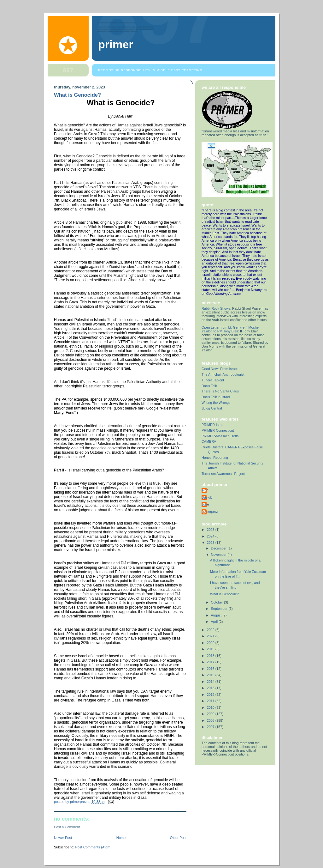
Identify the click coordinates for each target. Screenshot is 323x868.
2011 (211, 701)
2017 (211, 662)
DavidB (207, 497)
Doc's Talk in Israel (216, 397)
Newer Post (63, 838)
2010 (211, 707)
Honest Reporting (215, 458)
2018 (211, 656)
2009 (211, 714)
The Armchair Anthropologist (223, 374)
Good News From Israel (220, 369)
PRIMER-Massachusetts (220, 436)
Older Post (178, 838)
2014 (211, 682)
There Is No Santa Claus (220, 391)
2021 (211, 636)
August (217, 615)
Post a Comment (67, 827)
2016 (211, 669)
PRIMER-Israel (213, 425)
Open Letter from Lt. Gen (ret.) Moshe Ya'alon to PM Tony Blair (230, 329)
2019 (211, 649)
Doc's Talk (209, 386)
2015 (211, 675)
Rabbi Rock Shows (216, 308)
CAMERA (209, 441)
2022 (211, 630)
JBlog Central (212, 408)
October (217, 602)
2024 (211, 536)
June (205, 504)
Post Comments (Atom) (94, 847)
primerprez (210, 512)
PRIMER (116, 45)
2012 (211, 695)
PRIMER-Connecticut (218, 430)
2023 (211, 543)
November (219, 555)
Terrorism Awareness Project (223, 474)
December (219, 548)
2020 (211, 643)
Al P (205, 490)
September (220, 609)
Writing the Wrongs (216, 403)
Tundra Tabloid (213, 380)
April (215, 622)
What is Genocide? (224, 594)
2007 (211, 727)
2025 (211, 530)
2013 (211, 688)
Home (121, 838)
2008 (211, 720)
